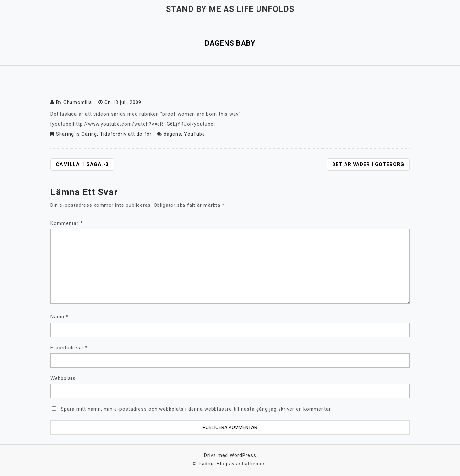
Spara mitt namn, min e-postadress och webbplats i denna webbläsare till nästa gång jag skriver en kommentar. (196, 409)
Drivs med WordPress (230, 455)
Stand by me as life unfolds (230, 9)
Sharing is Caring (77, 134)
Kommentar (67, 223)
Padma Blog (213, 464)
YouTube (195, 134)
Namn (60, 317)
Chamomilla (78, 102)
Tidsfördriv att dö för (126, 134)
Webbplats (63, 378)
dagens (172, 134)
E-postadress (69, 348)
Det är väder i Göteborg (368, 164)
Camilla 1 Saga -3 (82, 164)
